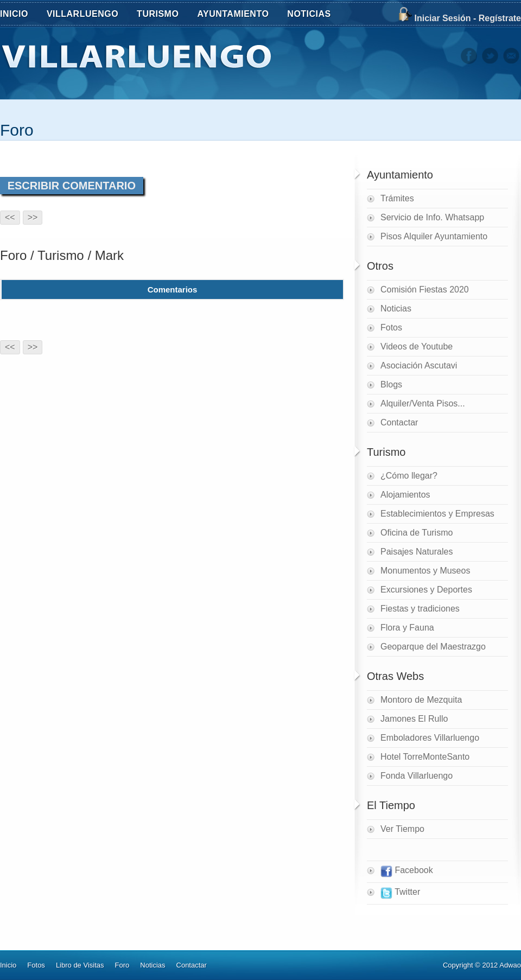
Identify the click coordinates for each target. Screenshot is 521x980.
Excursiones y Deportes (426, 590)
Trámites (397, 198)
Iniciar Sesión (442, 18)
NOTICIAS (315, 15)
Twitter (400, 893)
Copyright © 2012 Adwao (482, 965)
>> (33, 217)
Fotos (391, 327)
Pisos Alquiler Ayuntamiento (434, 236)
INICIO (14, 14)
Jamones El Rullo (414, 719)
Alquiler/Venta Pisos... (423, 403)
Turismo (61, 255)
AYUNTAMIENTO (239, 15)
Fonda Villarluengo (417, 776)
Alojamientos (405, 495)
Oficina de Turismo (417, 533)
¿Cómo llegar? (409, 476)
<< (10, 217)
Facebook (407, 871)
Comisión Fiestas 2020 (425, 289)
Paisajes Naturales (417, 552)
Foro (17, 130)
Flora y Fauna (407, 628)
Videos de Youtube (417, 346)
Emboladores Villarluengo (430, 738)
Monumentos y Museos (425, 571)
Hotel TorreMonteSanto (425, 757)
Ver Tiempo (402, 829)
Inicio (8, 965)
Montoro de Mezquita (421, 700)
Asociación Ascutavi (419, 365)
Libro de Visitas (80, 965)
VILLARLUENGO (88, 15)
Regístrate (500, 18)
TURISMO (164, 15)
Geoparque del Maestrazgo (433, 647)
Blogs (391, 384)
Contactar (399, 422)
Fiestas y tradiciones (420, 609)
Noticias (396, 308)
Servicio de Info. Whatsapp (432, 217)
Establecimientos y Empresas (437, 514)
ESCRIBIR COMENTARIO (72, 186)
